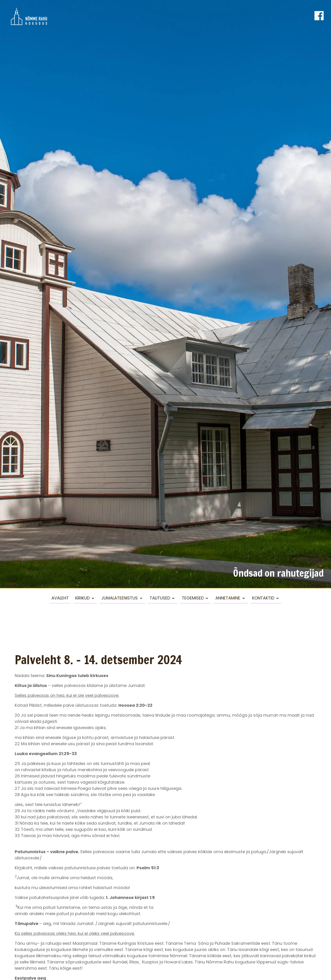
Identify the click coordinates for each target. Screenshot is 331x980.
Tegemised (193, 598)
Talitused (160, 598)
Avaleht (60, 598)
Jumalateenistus (120, 598)
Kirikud (82, 598)
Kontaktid (263, 598)
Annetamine (228, 598)
